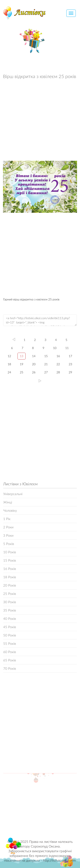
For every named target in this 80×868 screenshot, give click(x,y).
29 (70, 372)
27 (46, 372)
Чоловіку (10, 510)
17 (70, 356)
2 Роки (8, 527)
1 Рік (7, 519)
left (14, 339)
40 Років (10, 618)
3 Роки (8, 535)
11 (67, 348)
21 (46, 364)
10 (55, 348)
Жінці (8, 502)
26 (34, 372)
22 (58, 364)
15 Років (10, 560)
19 (22, 364)
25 (22, 372)
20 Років (10, 585)
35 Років (10, 610)
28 (58, 372)
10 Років (10, 552)
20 (34, 364)
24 (9, 372)
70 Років (10, 668)
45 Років (10, 627)
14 (34, 356)
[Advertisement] (40, 121)
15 (46, 356)
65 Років (10, 660)
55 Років (10, 643)
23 (70, 364)
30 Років (10, 602)
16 (58, 356)
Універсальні (13, 494)
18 (9, 364)
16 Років (10, 569)
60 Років (10, 652)
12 (9, 356)
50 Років (10, 635)
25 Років (10, 593)
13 (22, 356)
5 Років (9, 544)
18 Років (10, 577)
